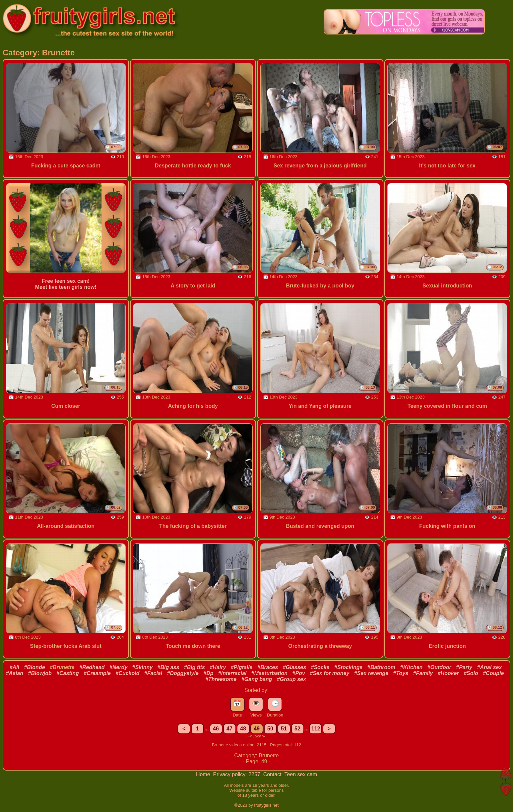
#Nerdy (118, 667)
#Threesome (221, 679)
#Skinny (142, 667)
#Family (423, 673)
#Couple (493, 673)
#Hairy (218, 667)
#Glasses (294, 667)
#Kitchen (412, 667)
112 (316, 729)
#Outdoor (439, 667)
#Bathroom (381, 667)
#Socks (320, 667)
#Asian (15, 673)
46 (216, 729)
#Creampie (97, 673)
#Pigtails (242, 667)
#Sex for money (329, 673)
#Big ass (168, 667)
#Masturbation (269, 673)
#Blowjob (40, 673)
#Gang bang (257, 679)
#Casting (68, 673)
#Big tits (194, 667)
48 (243, 729)
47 (229, 729)
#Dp (208, 673)
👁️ (256, 703)
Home (204, 774)
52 (297, 729)
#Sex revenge (371, 673)
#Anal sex (490, 667)
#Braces (268, 667)
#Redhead (92, 667)
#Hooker (448, 673)
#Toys (401, 673)
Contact (273, 774)
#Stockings (348, 667)
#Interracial (232, 673)
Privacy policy (230, 774)
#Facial (153, 673)
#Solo (471, 673)
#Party (464, 667)
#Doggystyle (183, 673)
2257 (255, 774)
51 (284, 729)
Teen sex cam (301, 774)
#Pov (299, 673)
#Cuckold (127, 673)
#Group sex (291, 679)
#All (14, 667)
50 (270, 729)
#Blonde (34, 667)
